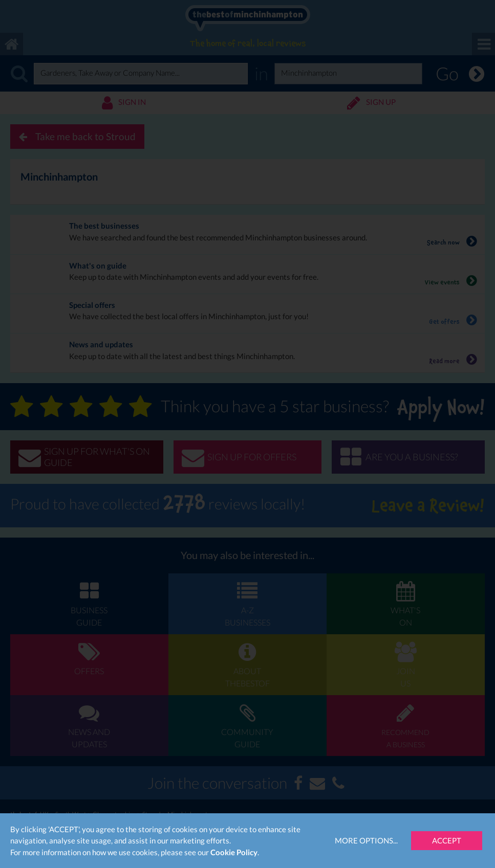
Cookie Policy (234, 852)
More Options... (366, 840)
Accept (447, 840)
